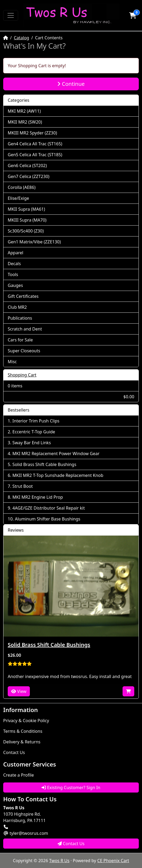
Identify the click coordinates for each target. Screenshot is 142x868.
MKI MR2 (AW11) (24, 111)
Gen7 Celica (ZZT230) (29, 176)
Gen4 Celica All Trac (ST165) (35, 144)
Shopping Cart (22, 375)
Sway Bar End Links (32, 443)
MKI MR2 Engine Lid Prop (38, 497)
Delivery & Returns (22, 742)
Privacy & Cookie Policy (26, 721)
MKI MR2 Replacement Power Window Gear (56, 454)
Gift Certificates (23, 296)
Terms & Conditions (23, 731)
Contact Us (14, 752)
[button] (133, 15)
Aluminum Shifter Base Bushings (48, 519)
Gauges (15, 285)
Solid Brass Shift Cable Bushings (44, 464)
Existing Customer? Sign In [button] (71, 787)
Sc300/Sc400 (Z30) (26, 231)
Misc (12, 362)
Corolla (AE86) (22, 187)
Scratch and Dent (25, 329)
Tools (13, 274)
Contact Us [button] (71, 844)
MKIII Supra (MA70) (27, 220)
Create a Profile (19, 775)
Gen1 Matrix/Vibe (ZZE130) (34, 242)
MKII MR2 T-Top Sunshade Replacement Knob (58, 475)
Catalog (22, 38)
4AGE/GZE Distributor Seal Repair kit (49, 508)
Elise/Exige (18, 198)
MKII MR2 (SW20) (25, 122)
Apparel (15, 253)
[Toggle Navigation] (11, 15)
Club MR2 (17, 307)
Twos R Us (59, 861)
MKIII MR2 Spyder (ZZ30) (32, 133)
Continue (71, 84)
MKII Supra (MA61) (26, 209)
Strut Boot (23, 486)
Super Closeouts (24, 351)
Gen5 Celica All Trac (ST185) (35, 155)
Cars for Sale (20, 340)
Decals (14, 264)
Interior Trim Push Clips (36, 421)
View (19, 691)
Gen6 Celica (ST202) (27, 166)
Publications (20, 318)
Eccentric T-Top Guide (34, 432)
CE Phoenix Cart (113, 861)
